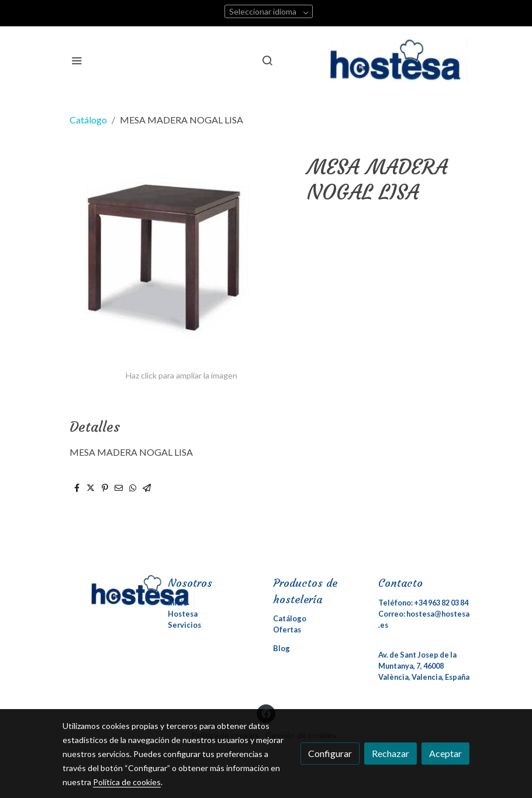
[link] (399, 60)
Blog (281, 648)
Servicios (184, 625)
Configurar (330, 753)
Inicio (178, 603)
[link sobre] (108, 591)
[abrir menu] (77, 60)
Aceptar (445, 753)
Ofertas (287, 630)
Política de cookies (127, 782)
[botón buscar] (267, 60)
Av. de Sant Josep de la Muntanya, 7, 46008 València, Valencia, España (424, 666)
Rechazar (391, 753)
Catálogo (88, 120)
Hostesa (183, 614)
